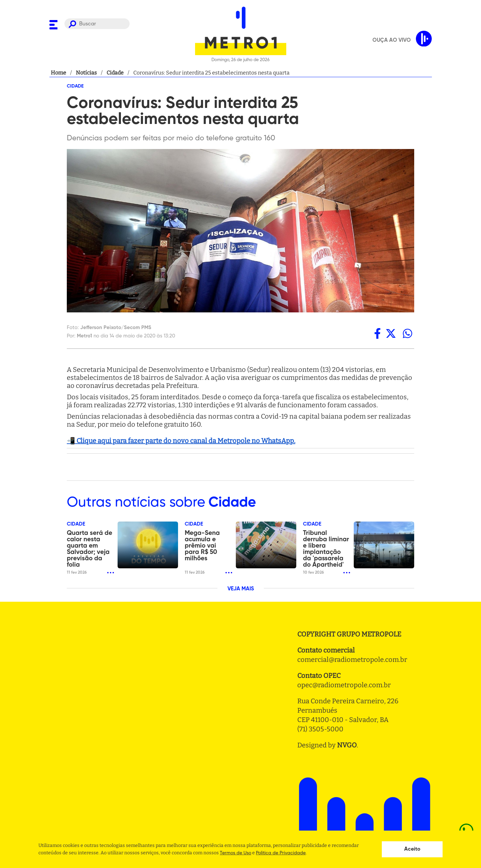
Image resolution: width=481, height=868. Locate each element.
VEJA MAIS (241, 589)
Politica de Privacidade (281, 853)
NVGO (347, 745)
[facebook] (377, 333)
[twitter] (391, 333)
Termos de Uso (235, 853)
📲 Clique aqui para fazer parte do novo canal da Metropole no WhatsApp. (181, 441)
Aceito (412, 849)
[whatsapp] (408, 333)
